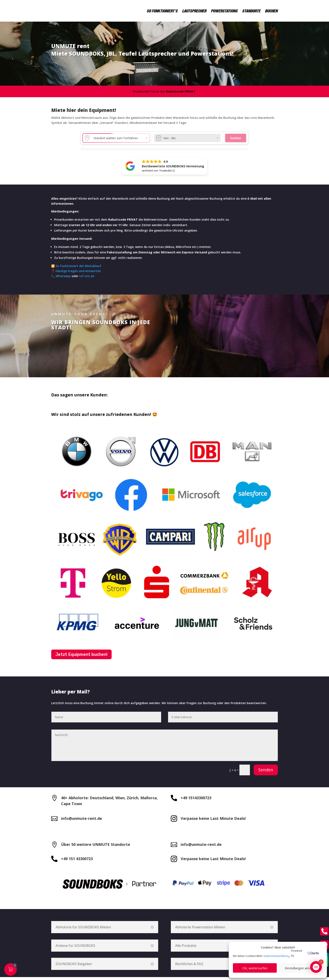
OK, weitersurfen (255, 968)
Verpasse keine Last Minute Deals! (213, 821)
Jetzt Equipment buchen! (81, 657)
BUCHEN (272, 11)
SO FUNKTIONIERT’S (162, 11)
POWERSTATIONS (224, 11)
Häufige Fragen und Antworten (78, 274)
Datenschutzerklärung (277, 956)
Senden (266, 773)
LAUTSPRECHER (194, 11)
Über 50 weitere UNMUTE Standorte (96, 847)
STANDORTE (251, 11)
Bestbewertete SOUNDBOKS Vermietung (173, 169)
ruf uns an (87, 279)
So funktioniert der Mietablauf (78, 269)
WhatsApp (63, 279)
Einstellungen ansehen (301, 968)
